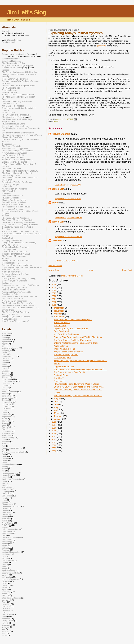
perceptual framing (10, 537)
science (5, 575)
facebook (6, 442)
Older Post (127, 270)
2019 (54, 305)
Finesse (6, 70)
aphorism (6, 342)
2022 (54, 296)
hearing (5, 467)
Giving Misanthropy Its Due (14, 202)
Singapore (6, 585)
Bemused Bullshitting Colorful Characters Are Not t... (78, 396)
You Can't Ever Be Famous (66, 334)
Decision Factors (9, 90)
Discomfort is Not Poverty (13, 209)
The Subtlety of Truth (11, 175)
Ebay (4, 429)
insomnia (6, 477)
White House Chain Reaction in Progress (73, 320)
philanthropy (7, 542)
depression (7, 417)
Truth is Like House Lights (13, 124)
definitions (6, 415)
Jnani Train (7, 187)
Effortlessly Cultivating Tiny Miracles (18, 133)
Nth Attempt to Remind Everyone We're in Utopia (76, 384)
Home (91, 270)
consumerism (8, 398)
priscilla (5, 556)
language (6, 492)
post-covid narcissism (11, 552)
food (4, 454)
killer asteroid (8, 489)
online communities (10, 529)
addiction (6, 333)
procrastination (8, 560)
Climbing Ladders (10, 249)
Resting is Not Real (11, 263)
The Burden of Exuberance (14, 256)
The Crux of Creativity (12, 146)
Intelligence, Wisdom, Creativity (16, 317)
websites (6, 631)
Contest (5, 400)
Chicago (6, 377)
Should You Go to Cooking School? (18, 160)
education (6, 433)
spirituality (6, 592)
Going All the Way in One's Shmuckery (19, 243)
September (60, 317)
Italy (4, 485)
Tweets (5, 623)
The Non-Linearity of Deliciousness (17, 151)
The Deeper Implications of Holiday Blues (20, 72)
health (5, 462)
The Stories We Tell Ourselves (15, 312)
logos (4, 500)
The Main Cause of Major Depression (18, 97)
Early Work (7, 427)
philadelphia (7, 539)
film (4, 450)
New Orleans (8, 523)
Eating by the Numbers (12, 240)
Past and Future (61, 375)
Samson (6, 216)
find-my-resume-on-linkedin (13, 452)
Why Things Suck (10, 245)
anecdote (6, 340)
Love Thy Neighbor (63, 358)
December (59, 308)
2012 (54, 440)
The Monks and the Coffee (14, 63)
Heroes (57, 363)
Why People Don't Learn (13, 157)
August (58, 398)
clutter (5, 390)
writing (5, 635)
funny (4, 456)
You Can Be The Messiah (13, 106)
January (58, 419)
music (5, 521)
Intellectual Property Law (12, 479)
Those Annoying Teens (64, 349)
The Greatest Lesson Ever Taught (69, 372)
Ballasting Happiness (11, 61)
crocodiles (6, 408)
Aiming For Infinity (10, 314)
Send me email (9, 42)
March (57, 413)
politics (57, 121)
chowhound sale (9, 381)
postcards (6, 554)
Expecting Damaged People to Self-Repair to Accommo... (80, 361)
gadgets (5, 458)
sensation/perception (11, 579)
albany (5, 337)
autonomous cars (9, 356)
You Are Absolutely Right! (13, 155)
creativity (6, 406)
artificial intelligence (10, 348)
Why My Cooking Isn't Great (14, 288)
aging (4, 335)
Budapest (6, 373)
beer (4, 362)
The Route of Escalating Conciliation (18, 220)
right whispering (9, 571)
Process (6, 258)
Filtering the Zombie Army (13, 290)
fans (4, 446)
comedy (5, 394)
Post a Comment (55, 266)
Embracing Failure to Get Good (16, 274)
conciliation (7, 396)
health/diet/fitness (9, 464)
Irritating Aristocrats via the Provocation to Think (76, 343)
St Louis (5, 596)
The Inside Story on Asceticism (16, 218)
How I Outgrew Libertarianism (15, 79)
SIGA (4, 583)
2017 (54, 425)
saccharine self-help (10, 573)
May (56, 407)
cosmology (7, 404)
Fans (4, 99)
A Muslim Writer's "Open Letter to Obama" (21, 231)
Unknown (57, 241)
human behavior (9, 475)
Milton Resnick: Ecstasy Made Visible (18, 223)
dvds (4, 425)
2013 (54, 436)
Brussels (6, 371)
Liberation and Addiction (13, 196)
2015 (54, 431)
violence (6, 627)
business (6, 375)
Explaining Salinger (11, 184)
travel (4, 617)
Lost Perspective (9, 92)
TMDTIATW (7, 614)
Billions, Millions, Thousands (15, 162)
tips (4, 612)
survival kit (7, 600)
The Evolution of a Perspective (16, 115)
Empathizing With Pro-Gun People (17, 182)
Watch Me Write (9, 276)
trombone (6, 619)
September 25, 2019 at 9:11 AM (68, 185)
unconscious (7, 625)
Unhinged (6, 193)
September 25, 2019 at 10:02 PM (68, 218)
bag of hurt (7, 358)
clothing (5, 387)
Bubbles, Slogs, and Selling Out (16, 54)
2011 (54, 442)
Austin (5, 352)
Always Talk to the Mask (13, 205)
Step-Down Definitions (11, 598)
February (59, 416)
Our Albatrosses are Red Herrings (17, 119)
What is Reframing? (11, 59)
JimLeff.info (16, 40)
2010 (54, 445)
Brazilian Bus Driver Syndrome (16, 247)
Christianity (7, 383)
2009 (54, 448)
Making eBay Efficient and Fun (16, 261)
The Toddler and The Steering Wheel (18, 303)
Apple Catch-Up (61, 346)
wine (4, 633)
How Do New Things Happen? (15, 321)
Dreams (5, 423)
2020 (54, 302)
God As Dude (8, 238)
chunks (5, 385)
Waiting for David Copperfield (15, 149)
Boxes (5, 369)
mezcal (5, 514)
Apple (4, 344)
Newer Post (54, 270)
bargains (6, 360)
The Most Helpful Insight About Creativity (20, 171)
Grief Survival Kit (61, 331)
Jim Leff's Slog (27, 12)
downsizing (7, 421)
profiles (5, 562)
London (5, 502)
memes (5, 508)
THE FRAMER (9, 191)
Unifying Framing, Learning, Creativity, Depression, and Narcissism (19, 280)
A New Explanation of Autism (15, 153)
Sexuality (6, 581)
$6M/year (101, 46)
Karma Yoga (7, 487)
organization (7, 531)
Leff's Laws (7, 494)
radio (4, 567)
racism (5, 564)
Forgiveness (59, 381)
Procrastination (9, 113)
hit (3, 471)
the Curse (6, 608)
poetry (5, 546)
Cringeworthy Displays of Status (16, 254)
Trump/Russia (8, 621)
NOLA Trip (6, 525)
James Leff (58, 189)
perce (4, 535)
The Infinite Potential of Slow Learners (19, 305)
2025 (54, 287)
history (5, 469)
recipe (5, 569)
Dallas (5, 410)
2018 (54, 422)
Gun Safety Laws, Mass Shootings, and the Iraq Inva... (79, 387)
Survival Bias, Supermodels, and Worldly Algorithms (78, 337)
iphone (5, 481)
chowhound (7, 379)
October (58, 314)
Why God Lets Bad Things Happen (17, 66)
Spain (4, 589)
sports (5, 594)
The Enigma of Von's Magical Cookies (19, 86)
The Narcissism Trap (11, 88)
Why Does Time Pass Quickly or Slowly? (20, 225)
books (5, 365)
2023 (54, 293)
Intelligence (7, 283)
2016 (54, 428)
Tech (4, 602)
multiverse (6, 519)
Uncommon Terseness (12, 68)
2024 (54, 290)
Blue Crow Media (62, 323)
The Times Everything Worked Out (17, 101)
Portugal (6, 550)
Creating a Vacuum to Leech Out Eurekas (20, 285)
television (6, 604)
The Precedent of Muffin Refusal (16, 207)
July (56, 401)
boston (5, 367)
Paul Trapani (7, 533)
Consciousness (9, 144)
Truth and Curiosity (10, 198)
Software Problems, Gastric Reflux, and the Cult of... (78, 390)
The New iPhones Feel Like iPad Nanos (72, 340)
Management (8, 504)
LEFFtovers (7, 496)
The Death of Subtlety (12, 169)
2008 (54, 451)
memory (5, 510)
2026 (54, 284)
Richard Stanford (61, 134)
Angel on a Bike (9, 122)
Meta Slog (6, 512)
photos (5, 544)
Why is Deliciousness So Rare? (68, 352)
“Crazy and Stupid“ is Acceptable (16, 292)
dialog (5, 419)
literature (6, 498)
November (59, 311)
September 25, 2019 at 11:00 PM (68, 237)
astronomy (7, 350)
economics (7, 431)
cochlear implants (9, 392)
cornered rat (7, 402)
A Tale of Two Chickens (12, 272)
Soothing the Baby (10, 294)
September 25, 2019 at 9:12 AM (68, 199)
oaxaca (5, 527)
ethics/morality (8, 437)
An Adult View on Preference (15, 189)
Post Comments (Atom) (72, 276)
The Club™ (59, 378)
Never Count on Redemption (15, 252)
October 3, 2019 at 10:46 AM (67, 261)
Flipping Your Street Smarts (14, 200)
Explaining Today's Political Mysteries (71, 328)
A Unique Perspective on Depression (18, 95)
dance (5, 412)
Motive (57, 393)
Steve (55, 203)
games (5, 460)
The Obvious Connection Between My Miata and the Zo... (80, 369)
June (57, 404)
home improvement (10, 473)
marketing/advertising (11, 506)
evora (4, 440)
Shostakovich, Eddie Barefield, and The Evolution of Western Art (19, 298)
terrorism (6, 606)
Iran (4, 483)
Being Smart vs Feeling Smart (15, 126)
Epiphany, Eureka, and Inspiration (17, 265)
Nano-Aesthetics (9, 319)
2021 (54, 299)
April (57, 410)
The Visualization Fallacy (13, 117)
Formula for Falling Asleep (66, 355)
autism (5, 354)
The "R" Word (60, 325)
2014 (54, 434)
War (4, 629)
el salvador (7, 435)
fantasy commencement (12, 448)
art (3, 346)
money (5, 517)
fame (4, 444)
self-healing (7, 577)
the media (6, 610)
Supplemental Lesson (64, 366)
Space (5, 587)
